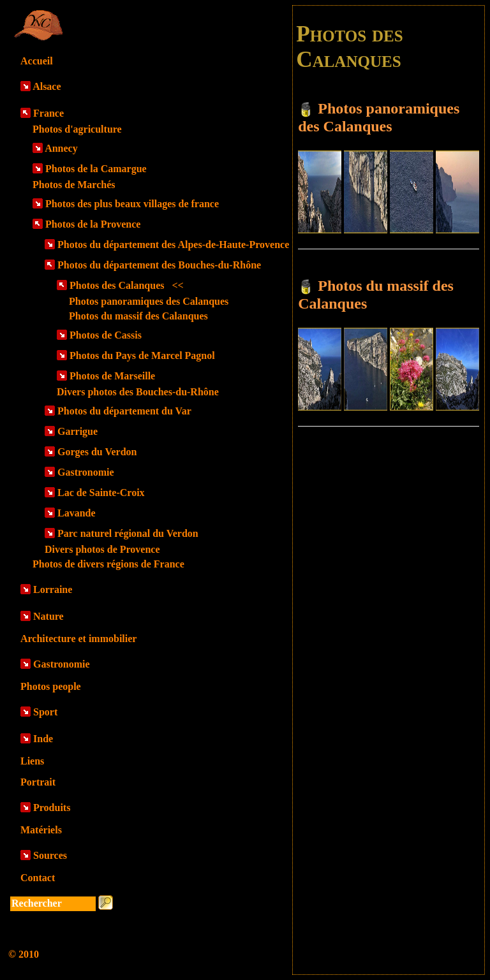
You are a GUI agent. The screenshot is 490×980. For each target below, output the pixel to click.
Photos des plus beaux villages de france (132, 204)
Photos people (51, 686)
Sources (50, 855)
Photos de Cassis (106, 335)
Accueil (37, 61)
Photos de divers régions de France (108, 564)
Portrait (38, 782)
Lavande (77, 513)
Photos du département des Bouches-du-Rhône (159, 265)
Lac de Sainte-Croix (101, 493)
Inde (43, 739)
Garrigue (78, 431)
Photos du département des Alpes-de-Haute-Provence (173, 245)
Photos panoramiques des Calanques (149, 301)
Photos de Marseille (112, 376)
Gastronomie (86, 472)
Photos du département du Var (124, 411)
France (48, 113)
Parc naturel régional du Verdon (128, 533)
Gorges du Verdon (97, 452)
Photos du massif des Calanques (138, 316)
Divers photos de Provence (102, 549)
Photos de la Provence (93, 224)
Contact (38, 878)
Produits (52, 808)
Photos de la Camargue (96, 169)
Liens (32, 761)
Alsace (47, 86)
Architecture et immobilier (78, 639)
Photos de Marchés (74, 185)
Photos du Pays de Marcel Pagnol (142, 355)
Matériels (41, 830)
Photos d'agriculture (77, 129)
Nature (48, 616)
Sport (45, 712)
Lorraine (53, 589)
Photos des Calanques (127, 285)
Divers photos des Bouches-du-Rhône (138, 392)
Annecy (61, 148)
